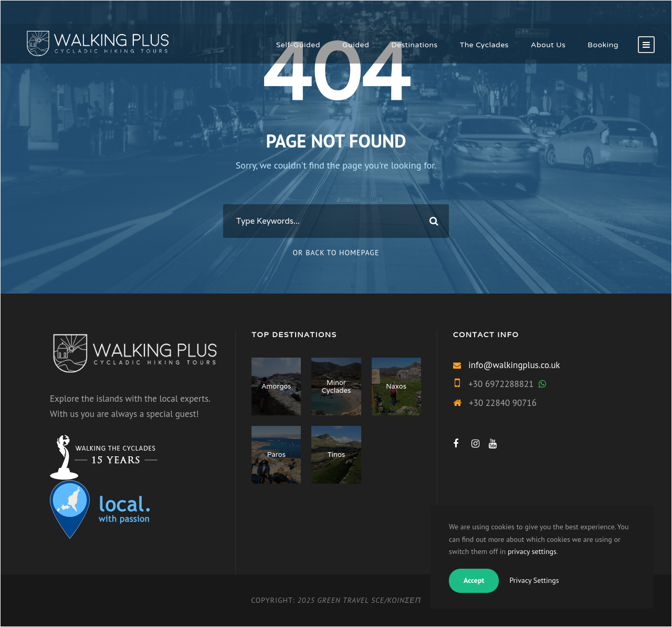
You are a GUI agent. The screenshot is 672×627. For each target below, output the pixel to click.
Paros (276, 454)
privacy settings (532, 551)
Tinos (336, 454)
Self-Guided (298, 45)
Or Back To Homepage (336, 253)
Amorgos (276, 386)
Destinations (414, 45)
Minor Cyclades (336, 387)
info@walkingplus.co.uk (514, 365)
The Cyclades (484, 45)
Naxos (396, 386)
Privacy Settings (534, 580)
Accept (474, 580)
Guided (356, 45)
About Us (548, 45)
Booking (603, 45)
